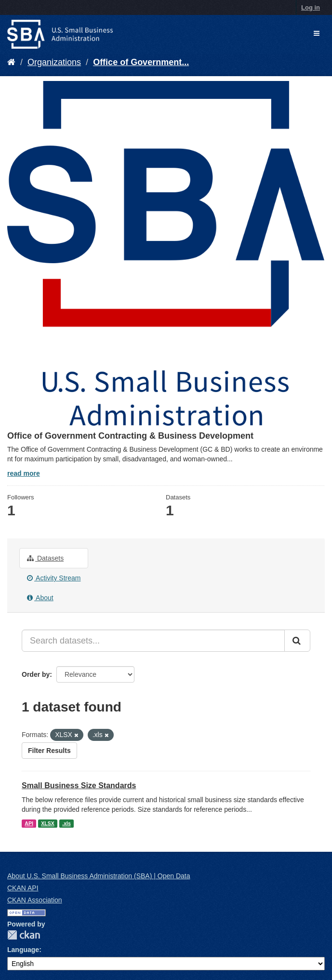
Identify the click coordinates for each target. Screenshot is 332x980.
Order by (36, 674)
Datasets (45, 558)
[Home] (11, 62)
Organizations (54, 62)
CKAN (24, 935)
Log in (311, 7)
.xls (66, 823)
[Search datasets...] (153, 641)
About (40, 598)
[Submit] (297, 641)
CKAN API (23, 888)
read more (24, 473)
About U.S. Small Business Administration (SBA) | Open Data (99, 876)
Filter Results (49, 751)
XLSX (47, 823)
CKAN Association (35, 900)
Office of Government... (141, 62)
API (29, 823)
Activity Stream (54, 578)
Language (23, 950)
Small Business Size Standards (79, 785)
